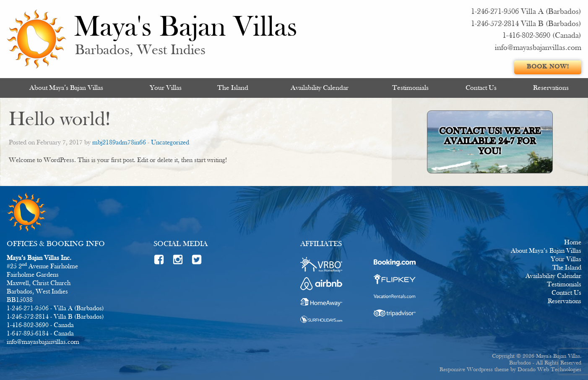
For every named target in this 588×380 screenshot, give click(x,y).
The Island (233, 88)
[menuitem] (66, 88)
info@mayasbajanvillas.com (538, 48)
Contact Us (481, 88)
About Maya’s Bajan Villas (66, 88)
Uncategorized (170, 143)
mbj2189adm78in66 (119, 143)
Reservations (551, 88)
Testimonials (410, 88)
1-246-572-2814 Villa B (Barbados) (526, 24)
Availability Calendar (320, 88)
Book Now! (548, 67)
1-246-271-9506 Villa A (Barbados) (526, 12)
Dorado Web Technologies (549, 370)
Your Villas (166, 88)
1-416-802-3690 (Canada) (542, 36)
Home (573, 243)
